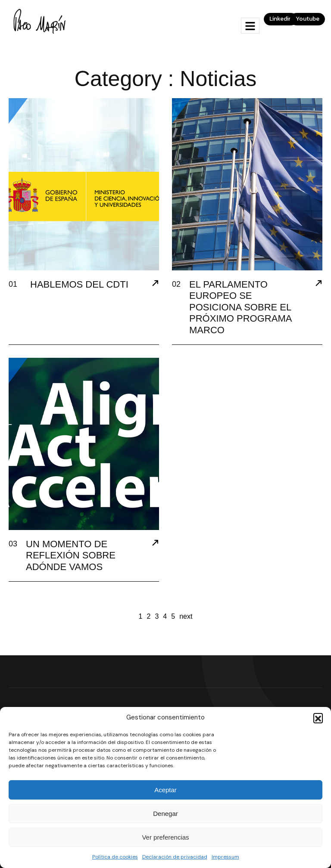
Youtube (308, 19)
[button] (318, 718)
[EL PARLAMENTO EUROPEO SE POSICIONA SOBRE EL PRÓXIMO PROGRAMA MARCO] (319, 284)
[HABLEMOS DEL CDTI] (155, 284)
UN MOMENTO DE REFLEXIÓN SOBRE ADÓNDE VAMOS (71, 555)
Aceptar (165, 790)
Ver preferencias (165, 837)
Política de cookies (115, 857)
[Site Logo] (41, 21)
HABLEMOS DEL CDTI (79, 284)
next (186, 616)
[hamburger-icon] (250, 26)
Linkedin (281, 19)
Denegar (165, 814)
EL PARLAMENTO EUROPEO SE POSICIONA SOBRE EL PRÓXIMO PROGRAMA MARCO (240, 307)
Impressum (225, 857)
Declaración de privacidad (175, 857)
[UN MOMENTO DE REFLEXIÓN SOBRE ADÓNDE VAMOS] (155, 544)
